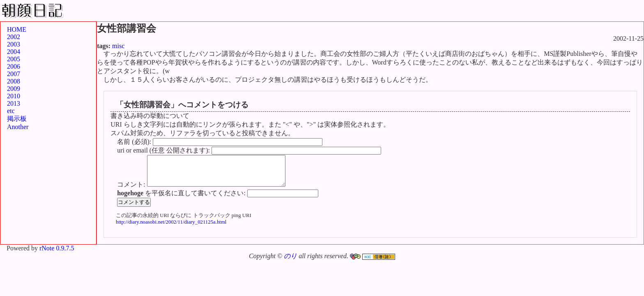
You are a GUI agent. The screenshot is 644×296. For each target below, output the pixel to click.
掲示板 (17, 119)
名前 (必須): (135, 142)
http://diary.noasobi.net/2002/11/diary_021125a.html (171, 228)
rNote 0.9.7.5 (57, 254)
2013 (14, 103)
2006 (14, 66)
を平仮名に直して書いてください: (182, 199)
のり (290, 262)
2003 (14, 44)
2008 (14, 81)
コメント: (132, 191)
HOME (17, 29)
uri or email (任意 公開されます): (164, 150)
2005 (14, 59)
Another (18, 127)
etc (11, 111)
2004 (14, 52)
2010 (14, 96)
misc (118, 46)
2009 (14, 89)
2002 (14, 37)
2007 (14, 74)
